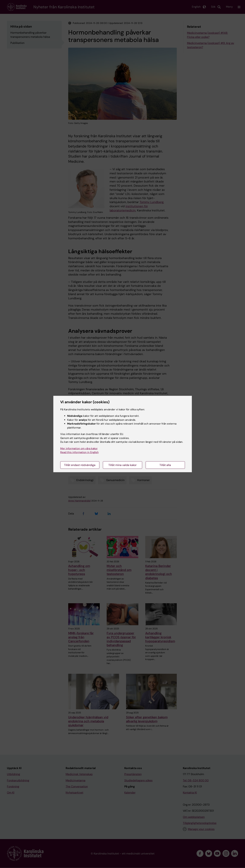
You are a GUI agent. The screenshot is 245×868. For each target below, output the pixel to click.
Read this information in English (79, 452)
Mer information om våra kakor (79, 448)
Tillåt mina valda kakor (122, 465)
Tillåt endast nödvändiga (80, 465)
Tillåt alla (165, 465)
